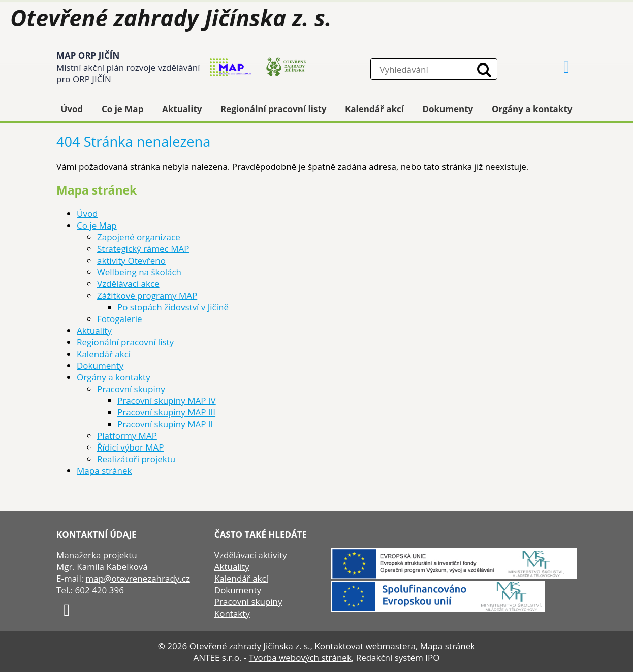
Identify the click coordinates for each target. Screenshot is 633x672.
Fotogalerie (120, 319)
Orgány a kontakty (532, 109)
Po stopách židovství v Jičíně (173, 307)
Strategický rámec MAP (143, 249)
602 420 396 (100, 590)
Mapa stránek (104, 471)
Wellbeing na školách (139, 272)
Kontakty (232, 613)
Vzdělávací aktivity (251, 555)
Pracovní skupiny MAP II (165, 424)
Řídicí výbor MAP (131, 447)
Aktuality (182, 109)
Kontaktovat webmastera (365, 646)
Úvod (72, 109)
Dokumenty (448, 109)
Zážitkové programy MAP (147, 295)
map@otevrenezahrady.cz (138, 578)
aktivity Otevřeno (131, 260)
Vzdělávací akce (128, 284)
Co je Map (122, 109)
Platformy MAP (127, 436)
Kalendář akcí (374, 109)
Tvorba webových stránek (300, 658)
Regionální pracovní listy (273, 109)
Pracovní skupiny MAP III (166, 412)
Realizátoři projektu (136, 459)
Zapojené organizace (139, 237)
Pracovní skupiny (131, 389)
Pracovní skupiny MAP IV (167, 401)
